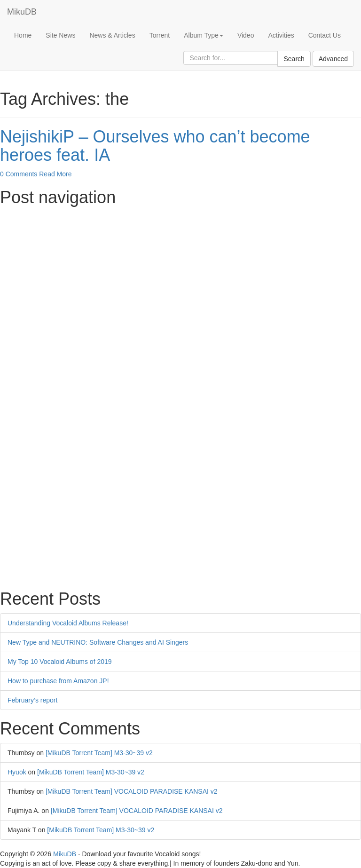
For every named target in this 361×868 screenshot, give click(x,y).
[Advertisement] (180, 277)
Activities (281, 35)
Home (23, 35)
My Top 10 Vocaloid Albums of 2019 (60, 662)
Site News (60, 35)
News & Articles (112, 35)
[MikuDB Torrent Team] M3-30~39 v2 (99, 753)
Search (294, 59)
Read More (55, 174)
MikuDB (22, 12)
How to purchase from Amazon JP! (58, 681)
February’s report (32, 700)
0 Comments (19, 174)
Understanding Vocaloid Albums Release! (68, 623)
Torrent (160, 35)
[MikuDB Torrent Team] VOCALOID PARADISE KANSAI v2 (132, 791)
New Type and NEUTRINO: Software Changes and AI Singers (98, 642)
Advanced (333, 59)
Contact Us (325, 35)
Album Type (204, 35)
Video (246, 35)
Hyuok (17, 772)
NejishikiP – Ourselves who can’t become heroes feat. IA (155, 146)
